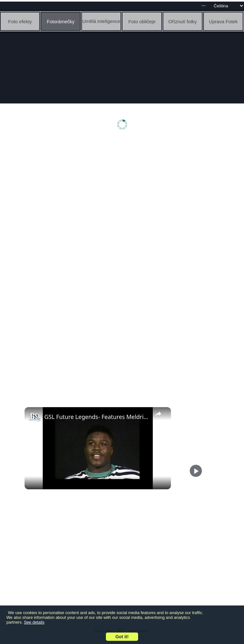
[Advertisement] (122, 190)
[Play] (196, 471)
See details (34, 622)
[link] (35, 417)
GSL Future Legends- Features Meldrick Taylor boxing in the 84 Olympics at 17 (97, 417)
